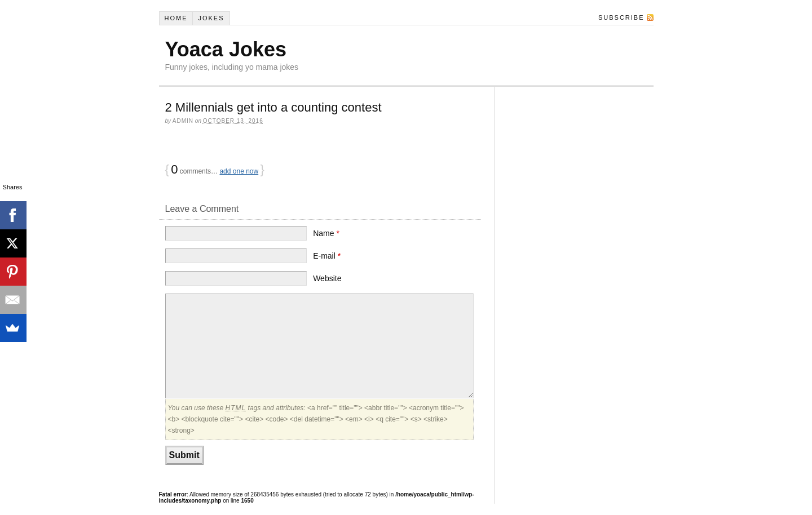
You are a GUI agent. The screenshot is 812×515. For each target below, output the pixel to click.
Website (327, 278)
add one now (239, 171)
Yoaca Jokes (226, 49)
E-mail (327, 256)
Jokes (211, 18)
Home (176, 18)
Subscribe (621, 17)
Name (326, 233)
